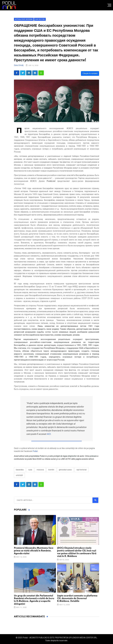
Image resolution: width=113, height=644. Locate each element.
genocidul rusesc (65, 470)
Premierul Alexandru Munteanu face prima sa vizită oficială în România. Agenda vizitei (34, 551)
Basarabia (20, 470)
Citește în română (90, 73)
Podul (35, 451)
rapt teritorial (81, 470)
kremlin (51, 470)
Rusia (30, 470)
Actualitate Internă (24, 19)
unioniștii (19, 475)
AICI (49, 434)
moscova (40, 470)
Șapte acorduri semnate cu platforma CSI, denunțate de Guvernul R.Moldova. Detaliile (77, 599)
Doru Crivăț (19, 65)
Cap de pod (40, 19)
